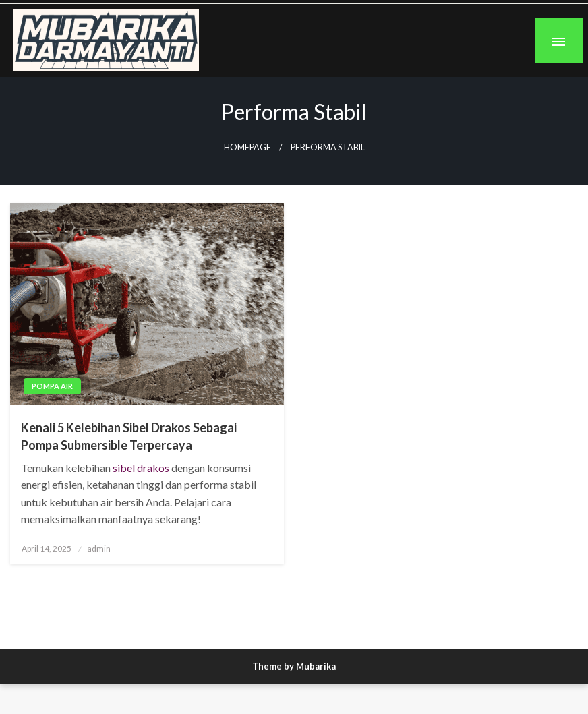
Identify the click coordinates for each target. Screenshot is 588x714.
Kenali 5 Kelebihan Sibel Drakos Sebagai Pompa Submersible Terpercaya (129, 436)
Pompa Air (52, 386)
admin (99, 548)
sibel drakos (141, 468)
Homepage (247, 147)
